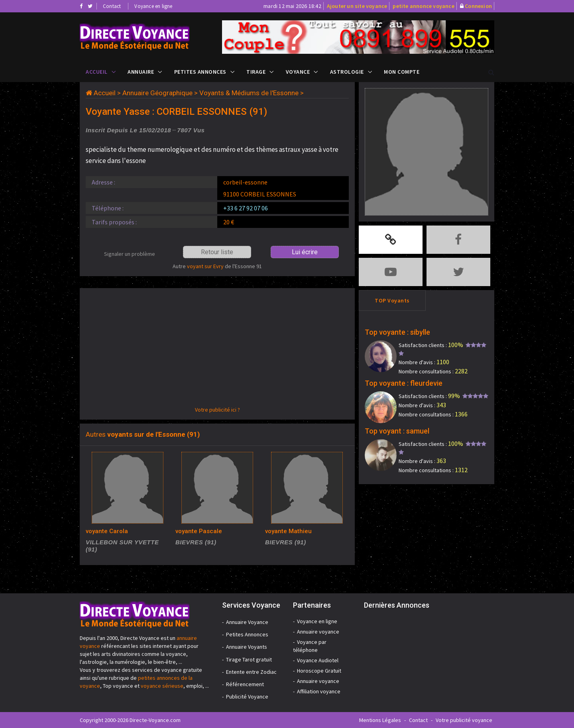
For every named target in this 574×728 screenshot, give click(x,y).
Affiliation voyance (319, 691)
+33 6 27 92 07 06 (246, 208)
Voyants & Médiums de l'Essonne (249, 93)
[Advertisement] (217, 350)
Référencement (245, 684)
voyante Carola (107, 531)
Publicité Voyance (247, 697)
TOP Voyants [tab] (392, 300)
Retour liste (217, 252)
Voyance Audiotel (318, 660)
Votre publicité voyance (464, 720)
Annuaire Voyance (247, 622)
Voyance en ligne (153, 6)
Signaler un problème (130, 254)
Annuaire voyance (318, 632)
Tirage (256, 72)
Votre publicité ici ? (217, 410)
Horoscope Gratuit (319, 671)
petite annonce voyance (423, 6)
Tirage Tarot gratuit (249, 659)
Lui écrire (305, 252)
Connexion (478, 6)
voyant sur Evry (205, 266)
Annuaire (141, 72)
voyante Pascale (199, 531)
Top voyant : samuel (397, 431)
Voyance (298, 72)
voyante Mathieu (288, 531)
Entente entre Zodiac (251, 672)
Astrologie (347, 72)
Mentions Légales (380, 720)
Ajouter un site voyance (357, 6)
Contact (112, 6)
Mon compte (402, 72)
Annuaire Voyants (247, 647)
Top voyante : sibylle (397, 332)
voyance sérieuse (162, 686)
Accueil (97, 72)
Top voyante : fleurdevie (404, 383)
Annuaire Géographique (157, 93)
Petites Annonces (200, 72)
